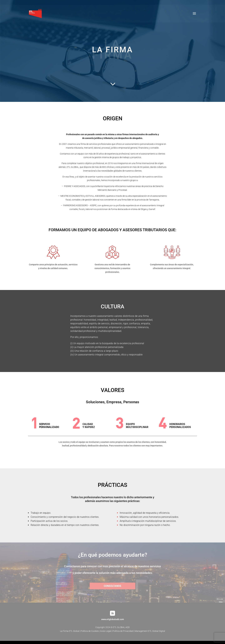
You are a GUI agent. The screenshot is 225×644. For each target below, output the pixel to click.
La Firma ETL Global (70, 631)
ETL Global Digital (157, 631)
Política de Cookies (90, 631)
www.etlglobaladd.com (113, 619)
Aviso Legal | (106, 631)
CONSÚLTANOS (112, 586)
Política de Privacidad (123, 631)
